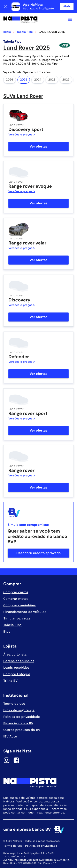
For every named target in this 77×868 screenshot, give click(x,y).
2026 (10, 80)
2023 (52, 80)
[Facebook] (16, 761)
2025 (24, 80)
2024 (38, 80)
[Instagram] (7, 761)
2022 (66, 80)
